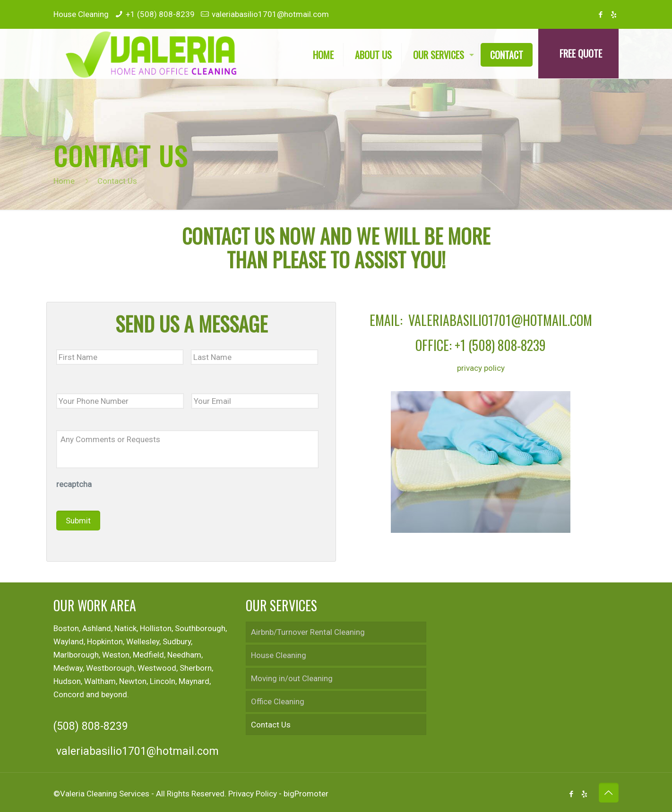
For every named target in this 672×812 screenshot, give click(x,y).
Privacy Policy (253, 794)
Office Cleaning (278, 701)
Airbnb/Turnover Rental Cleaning (308, 632)
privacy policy (481, 368)
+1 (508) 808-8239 (160, 14)
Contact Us (271, 725)
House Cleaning (279, 655)
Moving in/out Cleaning (292, 678)
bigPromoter (306, 794)
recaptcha (74, 484)
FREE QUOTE (581, 53)
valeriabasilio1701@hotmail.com (270, 14)
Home (64, 181)
